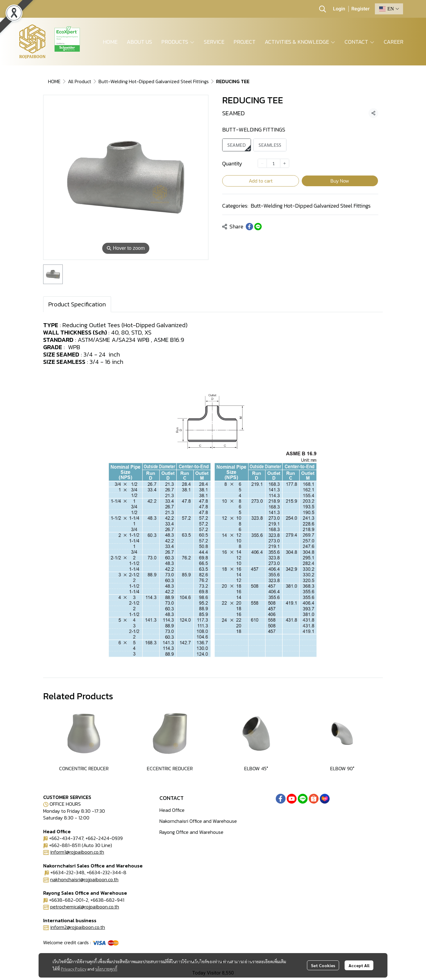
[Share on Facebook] (249, 227)
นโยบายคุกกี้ (106, 969)
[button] (323, 9)
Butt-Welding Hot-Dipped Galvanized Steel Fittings (154, 81)
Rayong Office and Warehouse (191, 832)
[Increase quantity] (285, 163)
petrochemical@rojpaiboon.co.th (85, 907)
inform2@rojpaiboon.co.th (78, 927)
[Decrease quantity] (262, 163)
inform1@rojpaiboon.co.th (77, 852)
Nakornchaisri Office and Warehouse (198, 821)
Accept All (359, 965)
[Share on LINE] (258, 227)
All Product (80, 81)
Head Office (172, 810)
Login (339, 9)
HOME (54, 81)
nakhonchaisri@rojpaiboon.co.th (84, 879)
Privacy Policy (74, 969)
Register (361, 9)
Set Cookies (323, 965)
